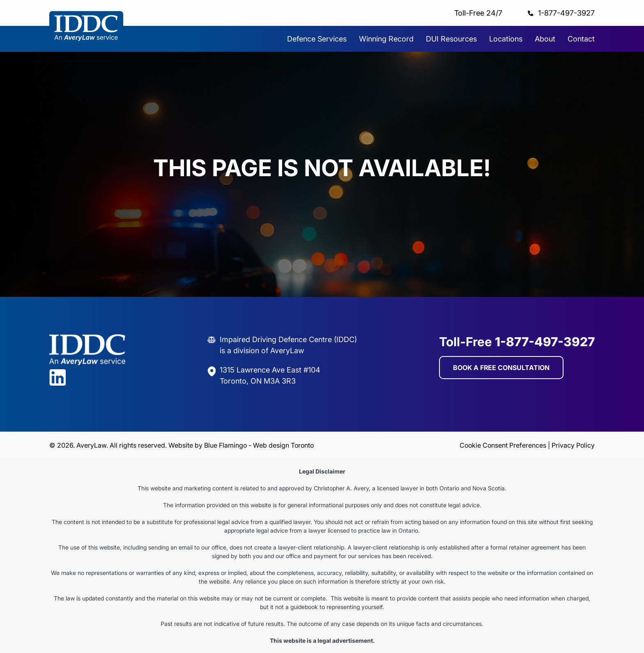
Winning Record (386, 39)
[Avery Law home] (86, 43)
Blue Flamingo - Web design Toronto (259, 445)
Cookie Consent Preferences (503, 445)
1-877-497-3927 (566, 13)
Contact (581, 39)
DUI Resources (451, 39)
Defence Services (317, 39)
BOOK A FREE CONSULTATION (501, 373)
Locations (506, 39)
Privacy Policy (573, 445)
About (545, 39)
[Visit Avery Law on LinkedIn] (87, 384)
